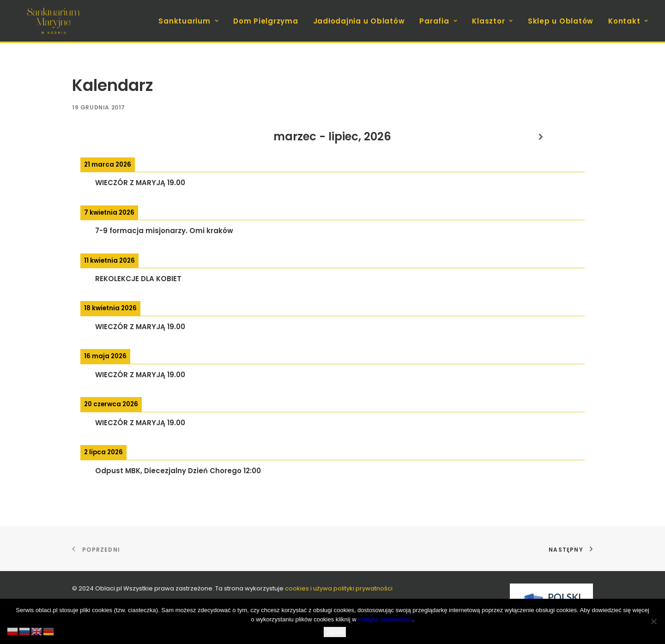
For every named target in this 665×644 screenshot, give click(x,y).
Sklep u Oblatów (561, 21)
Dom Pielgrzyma (266, 21)
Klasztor (493, 21)
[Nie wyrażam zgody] (653, 621)
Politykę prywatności (385, 619)
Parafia (438, 21)
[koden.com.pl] (53, 21)
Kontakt (628, 21)
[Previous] (124, 137)
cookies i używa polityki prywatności (339, 588)
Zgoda (335, 632)
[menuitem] (192, 21)
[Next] (541, 137)
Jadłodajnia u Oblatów (359, 21)
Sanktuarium (188, 21)
